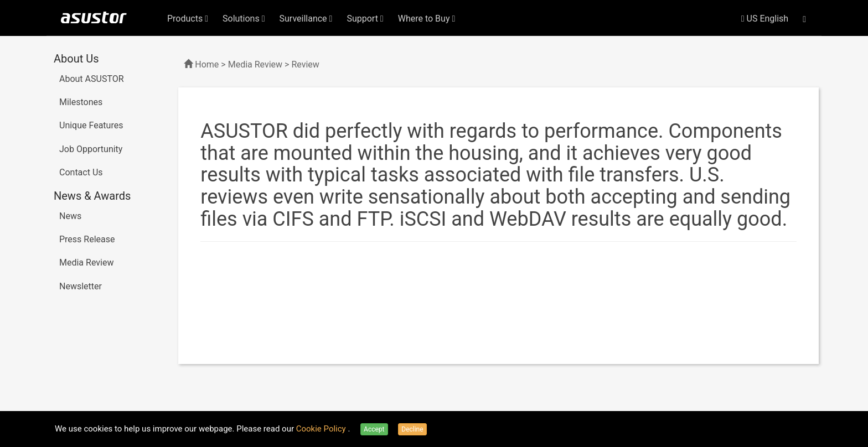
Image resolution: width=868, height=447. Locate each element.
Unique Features (91, 125)
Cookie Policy (322, 429)
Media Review (86, 263)
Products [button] (188, 19)
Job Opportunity (91, 149)
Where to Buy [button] (427, 19)
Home (207, 64)
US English (765, 19)
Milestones (81, 102)
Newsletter (81, 286)
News (70, 216)
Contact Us (81, 172)
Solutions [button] (244, 19)
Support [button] (365, 19)
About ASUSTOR (92, 79)
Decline (412, 429)
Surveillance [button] (306, 19)
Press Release (87, 239)
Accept (374, 429)
